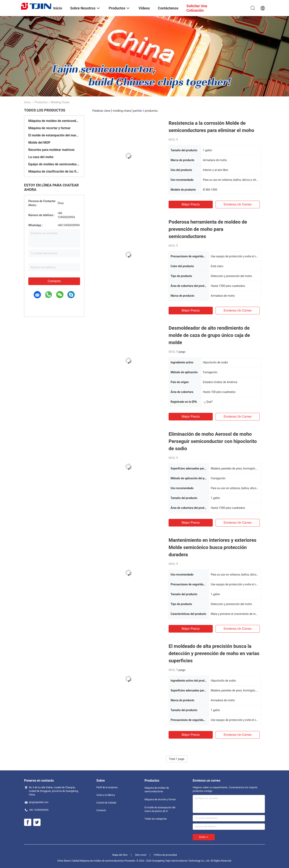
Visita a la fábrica (106, 795)
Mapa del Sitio (120, 855)
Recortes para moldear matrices (51, 150)
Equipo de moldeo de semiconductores (54, 164)
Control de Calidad (106, 803)
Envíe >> (204, 837)
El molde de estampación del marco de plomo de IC (54, 135)
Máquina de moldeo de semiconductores (54, 121)
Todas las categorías (156, 819)
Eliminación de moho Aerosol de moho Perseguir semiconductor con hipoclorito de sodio (213, 441)
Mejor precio (191, 204)
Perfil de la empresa (107, 787)
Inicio (27, 102)
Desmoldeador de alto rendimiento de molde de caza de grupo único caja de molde (209, 335)
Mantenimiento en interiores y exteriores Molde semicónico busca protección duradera (213, 547)
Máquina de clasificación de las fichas (54, 171)
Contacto (54, 281)
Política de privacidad (165, 855)
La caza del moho (41, 157)
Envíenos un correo (238, 204)
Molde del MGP (39, 143)
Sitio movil (141, 855)
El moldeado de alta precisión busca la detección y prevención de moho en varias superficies (214, 653)
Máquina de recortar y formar (49, 128)
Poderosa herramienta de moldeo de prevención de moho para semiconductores (208, 229)
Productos (41, 102)
